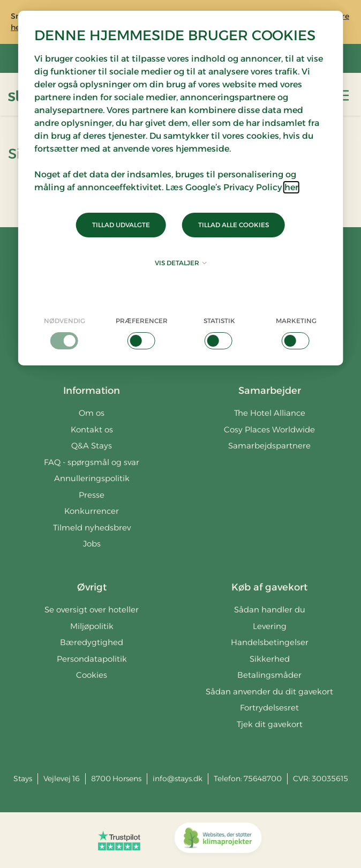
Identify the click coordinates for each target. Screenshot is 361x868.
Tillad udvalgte (121, 225)
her (291, 187)
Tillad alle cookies (234, 225)
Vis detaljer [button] (181, 263)
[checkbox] (65, 333)
